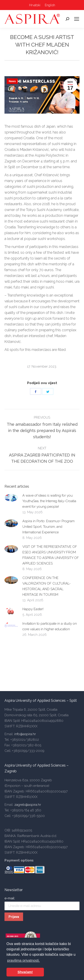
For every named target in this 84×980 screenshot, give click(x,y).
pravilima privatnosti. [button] (24, 961)
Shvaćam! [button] (25, 972)
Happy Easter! (33, 609)
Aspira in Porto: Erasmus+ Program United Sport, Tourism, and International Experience (48, 527)
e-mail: (10, 898)
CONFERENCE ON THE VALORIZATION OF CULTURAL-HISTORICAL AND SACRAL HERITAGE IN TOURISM (46, 586)
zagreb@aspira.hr (28, 805)
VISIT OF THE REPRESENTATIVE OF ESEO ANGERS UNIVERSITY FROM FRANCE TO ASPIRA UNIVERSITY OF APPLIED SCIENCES (51, 555)
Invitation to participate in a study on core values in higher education (50, 626)
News (12, 81)
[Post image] (11, 498)
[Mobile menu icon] (77, 19)
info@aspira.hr (25, 734)
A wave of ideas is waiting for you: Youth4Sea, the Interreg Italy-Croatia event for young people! (49, 501)
